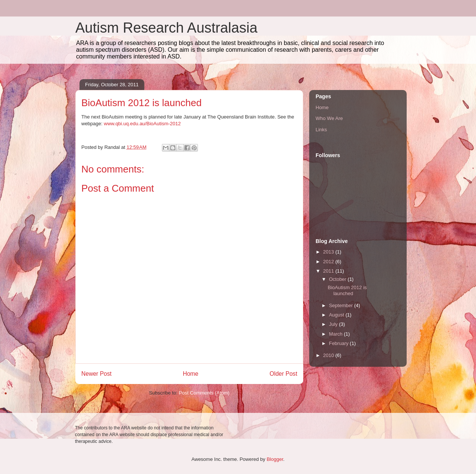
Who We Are (329, 118)
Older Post (283, 374)
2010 (329, 355)
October (338, 279)
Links (321, 130)
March (337, 334)
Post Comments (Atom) (204, 393)
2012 (329, 262)
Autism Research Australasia (166, 28)
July (334, 324)
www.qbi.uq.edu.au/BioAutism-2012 (142, 124)
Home (191, 374)
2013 (329, 252)
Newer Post (97, 374)
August (337, 315)
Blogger (275, 459)
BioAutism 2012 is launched (347, 290)
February (340, 343)
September (342, 305)
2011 (329, 271)
